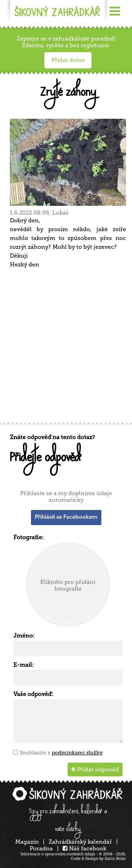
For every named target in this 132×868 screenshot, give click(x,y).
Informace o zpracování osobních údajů (58, 854)
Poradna (41, 848)
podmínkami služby (77, 753)
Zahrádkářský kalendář (80, 842)
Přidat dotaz (68, 60)
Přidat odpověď (95, 769)
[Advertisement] (66, 348)
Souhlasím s (61, 753)
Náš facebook (84, 848)
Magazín (27, 842)
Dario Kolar (115, 859)
